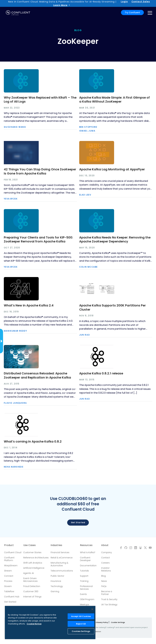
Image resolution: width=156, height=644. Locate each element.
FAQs (104, 586)
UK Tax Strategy (109, 605)
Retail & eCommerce (62, 558)
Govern (8, 586)
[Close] (92, 609)
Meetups (85, 605)
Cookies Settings (81, 631)
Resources (86, 545)
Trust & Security (109, 599)
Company (106, 552)
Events (83, 594)
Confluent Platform (9, 559)
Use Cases (29, 545)
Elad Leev (85, 195)
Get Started (10, 602)
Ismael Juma (87, 131)
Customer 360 (31, 591)
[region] (50, 623)
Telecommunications (62, 571)
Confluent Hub (12, 597)
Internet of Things (32, 597)
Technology (57, 586)
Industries (56, 545)
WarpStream (11, 566)
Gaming (55, 591)
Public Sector (57, 576)
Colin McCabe (88, 267)
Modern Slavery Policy (98, 622)
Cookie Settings (118, 622)
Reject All (81, 624)
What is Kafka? (88, 552)
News (104, 581)
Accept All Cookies (81, 616)
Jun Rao (85, 335)
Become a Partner (107, 593)
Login (124, 2)
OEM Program (87, 599)
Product (9, 545)
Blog (103, 576)
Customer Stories (32, 552)
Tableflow (9, 591)
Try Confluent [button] (132, 12)
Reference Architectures (36, 558)
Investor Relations (106, 569)
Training (84, 581)
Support (84, 576)
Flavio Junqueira (15, 403)
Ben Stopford (88, 127)
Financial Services (60, 552)
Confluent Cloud (13, 552)
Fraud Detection (32, 586)
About (105, 545)
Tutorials (84, 571)
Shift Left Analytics (33, 563)
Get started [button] (78, 522)
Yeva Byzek (11, 199)
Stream (8, 571)
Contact (105, 558)
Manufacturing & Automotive (59, 564)
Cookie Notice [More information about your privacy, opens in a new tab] (34, 624)
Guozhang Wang (15, 127)
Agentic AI (29, 573)
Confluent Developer (85, 559)
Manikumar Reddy (15, 331)
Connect (9, 576)
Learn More (60, 5)
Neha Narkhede (14, 467)
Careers (105, 563)
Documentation (88, 566)
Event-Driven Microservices (30, 580)
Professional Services (86, 588)
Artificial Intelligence (34, 568)
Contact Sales (141, 2)
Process (8, 581)
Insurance (56, 581)
